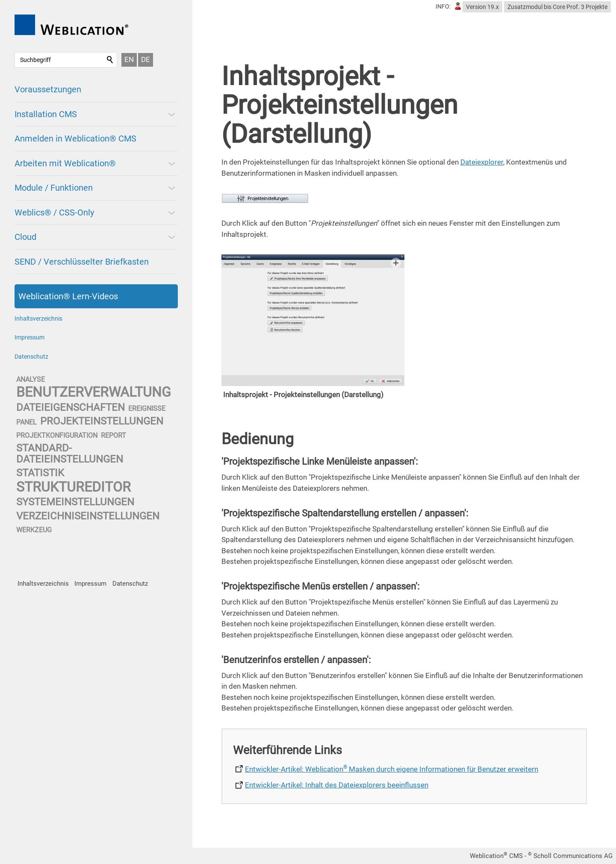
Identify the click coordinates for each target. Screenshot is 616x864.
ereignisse (147, 408)
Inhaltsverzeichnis (38, 318)
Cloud (25, 237)
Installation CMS (46, 114)
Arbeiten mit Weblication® (65, 163)
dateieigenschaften (71, 407)
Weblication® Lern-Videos (68, 296)
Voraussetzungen (48, 89)
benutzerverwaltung (94, 392)
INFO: (443, 6)
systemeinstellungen (75, 502)
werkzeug (34, 530)
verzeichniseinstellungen (88, 516)
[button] (171, 114)
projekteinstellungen (102, 421)
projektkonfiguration (57, 435)
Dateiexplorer (482, 162)
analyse (31, 379)
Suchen (110, 60)
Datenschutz (31, 357)
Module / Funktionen (54, 188)
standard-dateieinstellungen (70, 453)
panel (27, 422)
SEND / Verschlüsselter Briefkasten (82, 262)
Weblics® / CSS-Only (54, 212)
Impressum (29, 337)
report (113, 435)
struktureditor (74, 487)
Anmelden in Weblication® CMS (75, 139)
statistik (40, 473)
